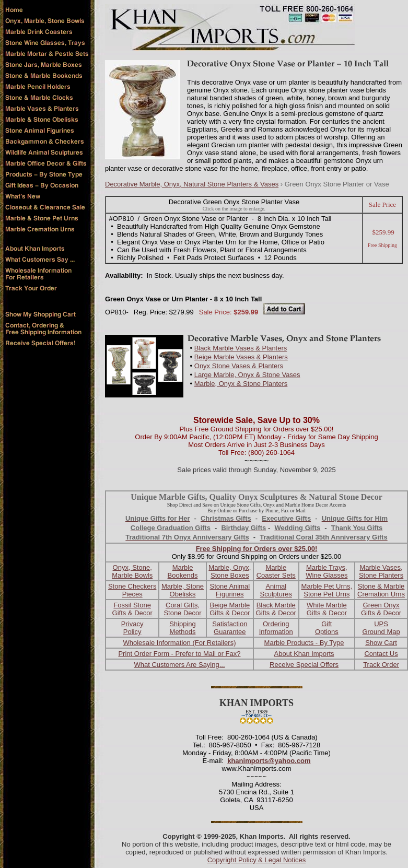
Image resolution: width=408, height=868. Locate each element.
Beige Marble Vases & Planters (241, 357)
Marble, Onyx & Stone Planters (241, 384)
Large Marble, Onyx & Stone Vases (247, 375)
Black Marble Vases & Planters (241, 348)
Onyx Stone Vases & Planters (239, 366)
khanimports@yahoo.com (269, 761)
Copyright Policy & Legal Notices (257, 860)
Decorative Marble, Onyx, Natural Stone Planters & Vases (192, 184)
